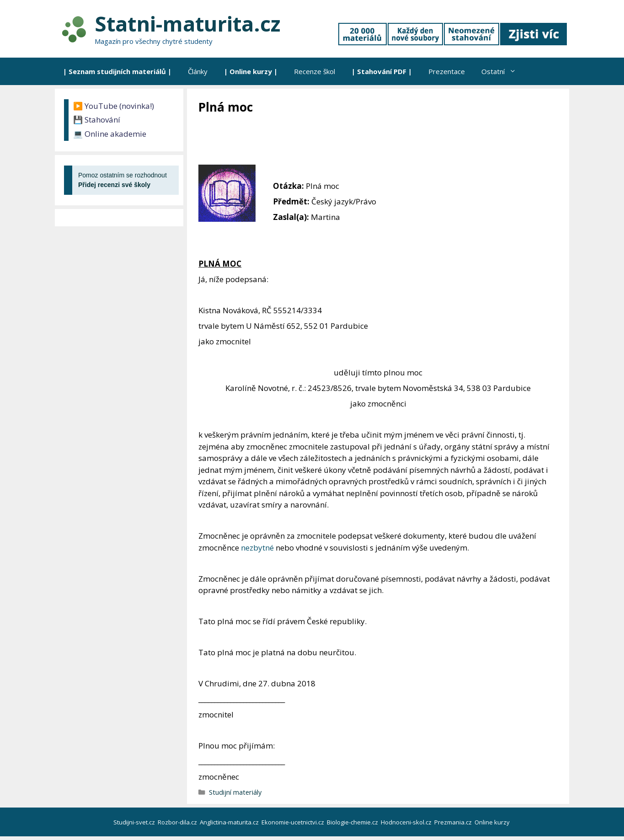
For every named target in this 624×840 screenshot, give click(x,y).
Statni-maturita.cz (187, 24)
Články (198, 71)
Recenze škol (315, 71)
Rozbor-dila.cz (178, 822)
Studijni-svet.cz (135, 822)
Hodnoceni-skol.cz (407, 822)
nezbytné (257, 548)
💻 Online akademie (110, 134)
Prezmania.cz (454, 822)
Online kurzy (493, 822)
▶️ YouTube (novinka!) (114, 106)
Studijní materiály (235, 792)
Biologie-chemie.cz (353, 822)
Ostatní (503, 71)
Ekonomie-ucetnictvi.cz (293, 822)
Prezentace (447, 71)
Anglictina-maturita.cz (230, 822)
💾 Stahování (97, 120)
